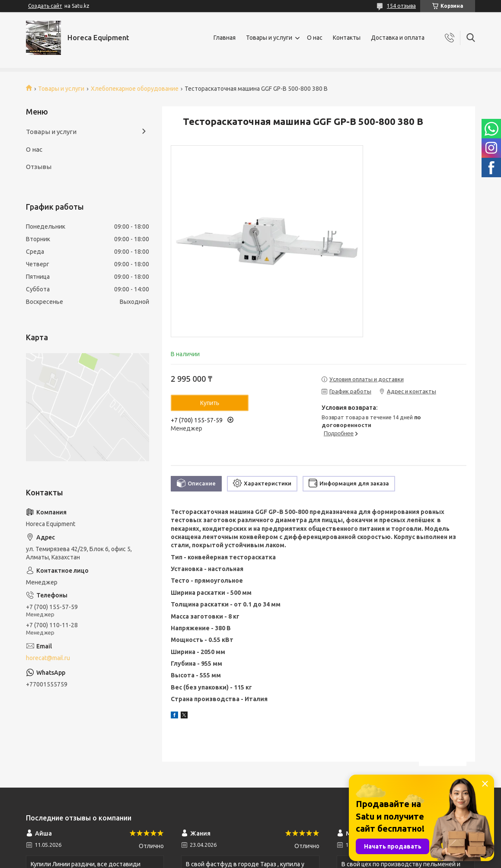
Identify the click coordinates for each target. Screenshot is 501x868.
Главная (225, 38)
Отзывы (39, 167)
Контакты (347, 38)
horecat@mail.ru (48, 658)
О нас (315, 38)
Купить (210, 403)
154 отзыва (401, 6)
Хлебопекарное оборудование (135, 89)
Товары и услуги (269, 38)
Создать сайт (45, 6)
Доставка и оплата (398, 38)
